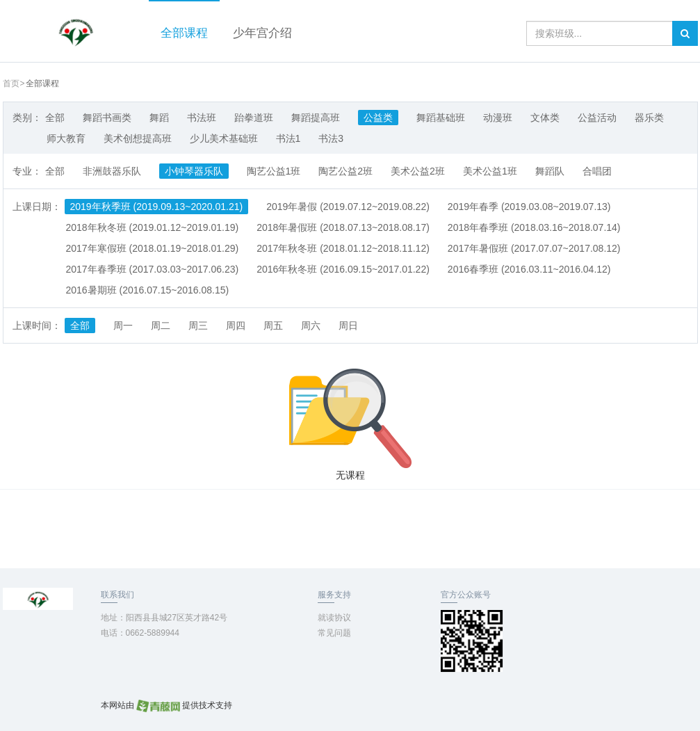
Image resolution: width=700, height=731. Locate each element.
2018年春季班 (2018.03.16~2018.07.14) (534, 227)
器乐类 (649, 118)
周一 (123, 326)
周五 (273, 326)
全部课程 (184, 33)
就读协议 (334, 618)
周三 (198, 326)
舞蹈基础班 (441, 118)
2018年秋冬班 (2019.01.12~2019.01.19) (153, 227)
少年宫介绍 (262, 33)
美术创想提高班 (138, 138)
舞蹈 (159, 118)
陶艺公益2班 (345, 171)
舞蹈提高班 (316, 118)
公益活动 (597, 118)
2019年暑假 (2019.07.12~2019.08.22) (348, 207)
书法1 (288, 138)
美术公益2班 (418, 171)
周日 (348, 326)
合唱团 (597, 171)
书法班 (202, 118)
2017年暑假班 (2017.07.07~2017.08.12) (534, 248)
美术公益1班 (490, 171)
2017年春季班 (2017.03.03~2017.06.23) (153, 269)
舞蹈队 (550, 171)
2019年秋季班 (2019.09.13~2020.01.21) (157, 207)
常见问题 (334, 633)
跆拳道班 (254, 118)
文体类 (545, 118)
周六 (311, 326)
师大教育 (66, 138)
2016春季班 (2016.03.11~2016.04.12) (529, 269)
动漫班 (498, 118)
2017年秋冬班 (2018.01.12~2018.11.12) (343, 248)
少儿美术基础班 (224, 138)
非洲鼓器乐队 (112, 171)
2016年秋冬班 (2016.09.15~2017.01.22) (343, 269)
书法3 (331, 138)
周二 (161, 326)
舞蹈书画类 (107, 118)
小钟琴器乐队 (194, 171)
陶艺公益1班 (274, 171)
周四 (236, 326)
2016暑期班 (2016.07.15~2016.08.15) (148, 290)
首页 (11, 83)
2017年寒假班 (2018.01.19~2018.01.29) (153, 248)
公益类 (378, 118)
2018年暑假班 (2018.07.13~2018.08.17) (343, 227)
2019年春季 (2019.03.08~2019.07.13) (529, 207)
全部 (55, 118)
